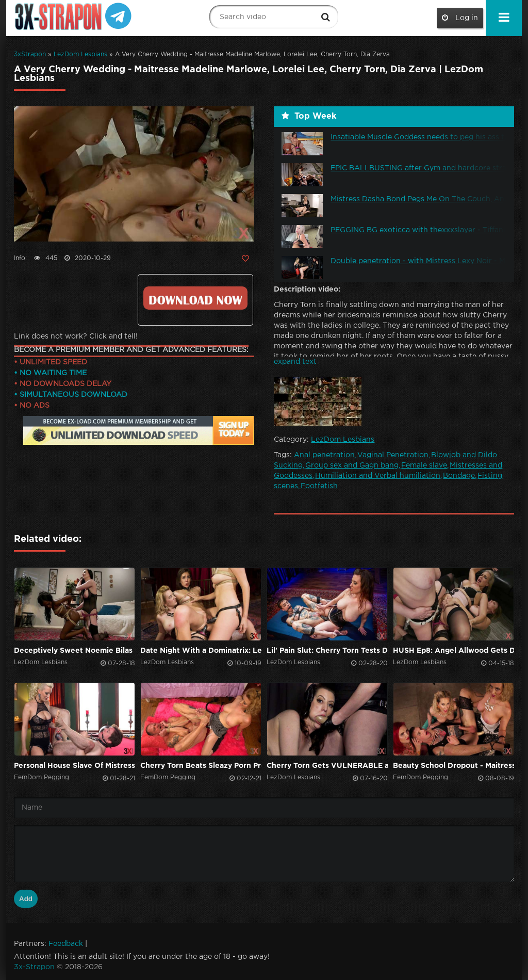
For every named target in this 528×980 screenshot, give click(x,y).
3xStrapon (30, 54)
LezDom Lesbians (80, 54)
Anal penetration (324, 455)
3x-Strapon (34, 967)
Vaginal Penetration (393, 455)
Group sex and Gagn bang (352, 465)
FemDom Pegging (42, 777)
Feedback (66, 944)
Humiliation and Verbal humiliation (378, 476)
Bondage (459, 476)
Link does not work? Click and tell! (76, 336)
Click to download (195, 298)
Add (26, 899)
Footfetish (319, 486)
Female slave (424, 465)
